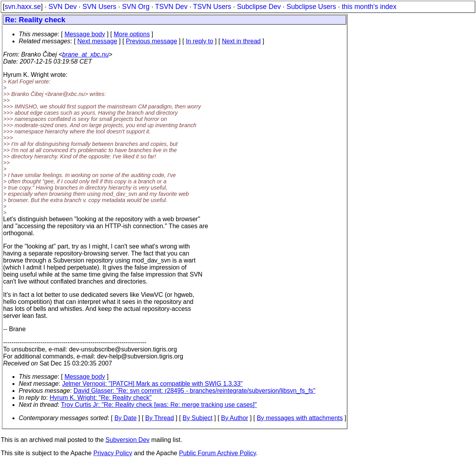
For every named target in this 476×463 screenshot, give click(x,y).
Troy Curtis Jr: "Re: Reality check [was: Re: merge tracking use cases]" (159, 405)
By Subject (197, 418)
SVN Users (99, 7)
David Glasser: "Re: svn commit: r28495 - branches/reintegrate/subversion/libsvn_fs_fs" (195, 391)
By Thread (160, 418)
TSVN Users (212, 7)
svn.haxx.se (23, 7)
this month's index (369, 7)
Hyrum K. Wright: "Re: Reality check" (101, 398)
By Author (234, 418)
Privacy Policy (113, 453)
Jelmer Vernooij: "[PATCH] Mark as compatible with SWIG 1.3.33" (152, 384)
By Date (125, 418)
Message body (85, 34)
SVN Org (136, 7)
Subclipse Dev (259, 7)
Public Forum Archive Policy (217, 453)
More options (132, 34)
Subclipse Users (311, 7)
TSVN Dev (171, 7)
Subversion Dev (128, 440)
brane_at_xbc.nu (86, 54)
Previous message (152, 41)
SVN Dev (62, 7)
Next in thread (241, 41)
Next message (97, 41)
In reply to (200, 41)
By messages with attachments (300, 418)
